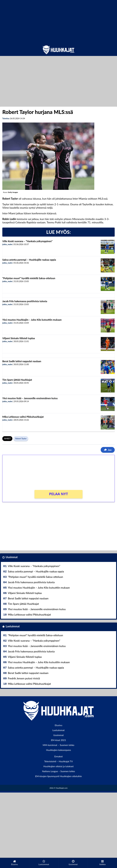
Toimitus (6, 118)
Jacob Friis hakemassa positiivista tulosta (25, 301)
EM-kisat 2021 (58, 740)
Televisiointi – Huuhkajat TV (58, 761)
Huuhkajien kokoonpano (58, 750)
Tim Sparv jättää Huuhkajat (17, 380)
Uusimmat (12, 557)
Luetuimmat (13, 626)
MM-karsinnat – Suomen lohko (59, 745)
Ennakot (58, 756)
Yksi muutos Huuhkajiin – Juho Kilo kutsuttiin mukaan (32, 320)
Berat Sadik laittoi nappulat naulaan (22, 361)
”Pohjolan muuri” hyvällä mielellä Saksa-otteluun (29, 278)
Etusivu (58, 725)
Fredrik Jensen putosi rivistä (24, 678)
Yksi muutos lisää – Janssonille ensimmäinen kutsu (30, 398)
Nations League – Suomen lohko (58, 771)
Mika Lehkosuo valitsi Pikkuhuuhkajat (23, 417)
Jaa (108, 450)
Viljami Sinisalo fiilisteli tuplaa (19, 338)
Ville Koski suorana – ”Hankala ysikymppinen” (27, 241)
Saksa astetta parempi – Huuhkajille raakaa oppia (29, 260)
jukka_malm (7, 244)
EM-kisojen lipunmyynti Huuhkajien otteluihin (59, 776)
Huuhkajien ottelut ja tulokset (58, 766)
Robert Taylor (21, 439)
